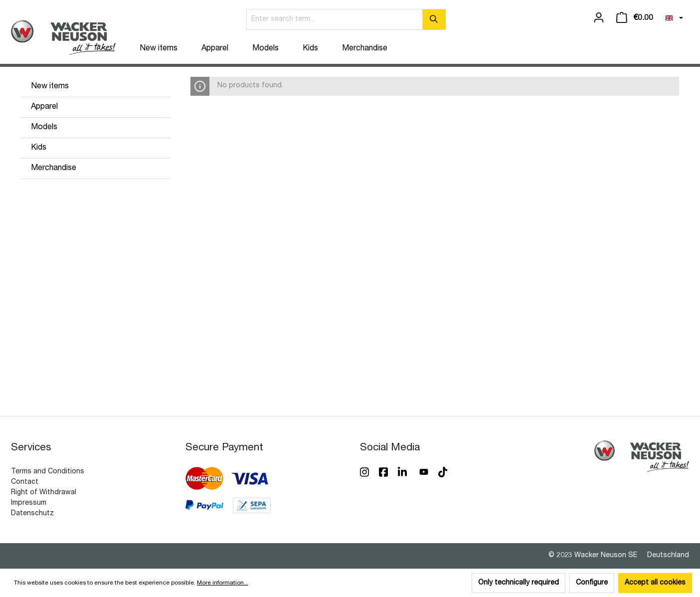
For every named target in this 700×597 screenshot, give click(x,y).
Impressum (29, 503)
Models (44, 128)
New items (50, 87)
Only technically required (519, 583)
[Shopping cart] (635, 18)
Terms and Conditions (48, 472)
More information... (223, 583)
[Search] (434, 19)
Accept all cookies (655, 583)
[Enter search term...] (335, 19)
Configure (592, 583)
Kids (39, 148)
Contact (25, 482)
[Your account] (599, 18)
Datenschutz (32, 514)
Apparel (44, 107)
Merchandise (54, 169)
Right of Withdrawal (44, 493)
